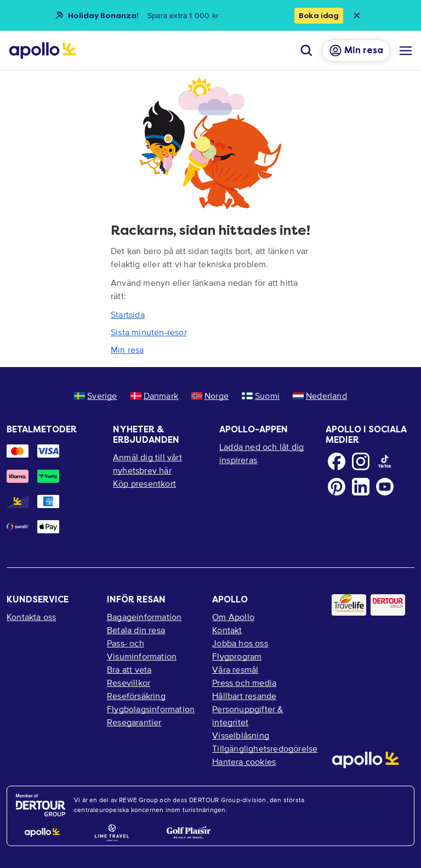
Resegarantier (134, 722)
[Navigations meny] (406, 50)
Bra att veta (129, 669)
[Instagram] (361, 461)
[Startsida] (42, 50)
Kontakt (227, 630)
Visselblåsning (241, 735)
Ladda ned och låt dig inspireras (261, 453)
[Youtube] (385, 487)
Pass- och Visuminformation (142, 650)
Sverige (95, 396)
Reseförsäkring (136, 696)
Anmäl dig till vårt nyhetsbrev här (147, 464)
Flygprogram (237, 656)
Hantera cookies (244, 762)
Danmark (154, 396)
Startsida (128, 314)
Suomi (261, 396)
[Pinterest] (337, 487)
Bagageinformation (144, 617)
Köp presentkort (144, 483)
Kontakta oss (31, 617)
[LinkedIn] (361, 487)
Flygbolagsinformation (151, 709)
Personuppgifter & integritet (248, 715)
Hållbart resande (244, 696)
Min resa (127, 350)
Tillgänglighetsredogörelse (263, 748)
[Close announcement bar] (357, 15)
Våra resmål (235, 669)
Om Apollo (233, 617)
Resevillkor (129, 683)
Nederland (320, 396)
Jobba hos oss (240, 643)
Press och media (244, 683)
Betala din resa (136, 630)
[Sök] (306, 50)
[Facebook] (337, 461)
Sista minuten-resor (149, 332)
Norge (210, 396)
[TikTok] (385, 461)
